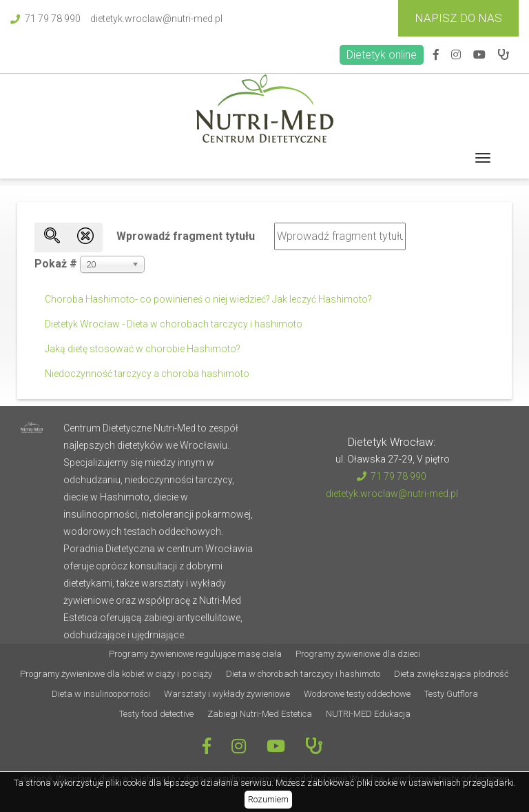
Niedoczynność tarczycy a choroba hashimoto (147, 374)
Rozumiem (268, 799)
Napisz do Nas (458, 18)
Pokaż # (56, 264)
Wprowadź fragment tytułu (187, 236)
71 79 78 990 (45, 19)
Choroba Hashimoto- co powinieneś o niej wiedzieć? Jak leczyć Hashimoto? (208, 299)
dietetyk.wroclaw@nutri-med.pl (156, 19)
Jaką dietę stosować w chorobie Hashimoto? (143, 349)
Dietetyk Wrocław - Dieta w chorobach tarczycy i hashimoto (174, 324)
